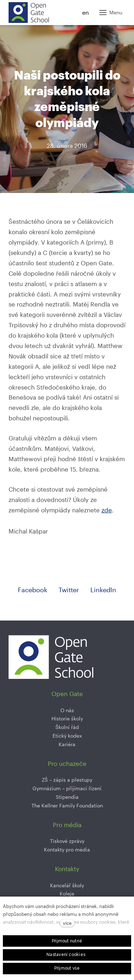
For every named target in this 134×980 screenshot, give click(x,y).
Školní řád (67, 727)
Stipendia (67, 797)
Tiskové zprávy (67, 841)
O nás (67, 710)
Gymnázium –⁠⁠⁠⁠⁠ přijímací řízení (67, 788)
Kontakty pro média (67, 849)
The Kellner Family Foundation (67, 805)
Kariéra (67, 744)
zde (107, 510)
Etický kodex (67, 736)
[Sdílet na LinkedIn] (103, 590)
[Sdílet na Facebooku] (33, 590)
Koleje (67, 894)
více (67, 923)
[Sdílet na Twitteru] (69, 590)
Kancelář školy (67, 885)
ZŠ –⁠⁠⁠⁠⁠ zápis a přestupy (67, 780)
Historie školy (67, 718)
